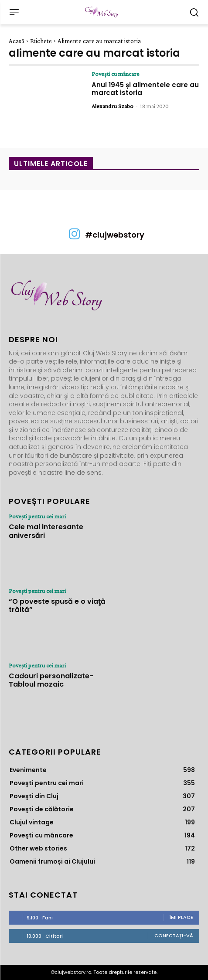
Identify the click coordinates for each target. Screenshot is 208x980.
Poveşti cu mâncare (116, 74)
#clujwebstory (115, 235)
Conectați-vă (174, 936)
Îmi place (181, 917)
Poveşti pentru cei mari (37, 516)
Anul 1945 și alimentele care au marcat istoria (145, 89)
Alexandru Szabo (113, 106)
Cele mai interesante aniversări (46, 531)
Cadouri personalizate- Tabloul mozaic (51, 680)
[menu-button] (14, 12)
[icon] (75, 237)
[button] (194, 12)
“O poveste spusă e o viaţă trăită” (57, 606)
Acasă (17, 41)
